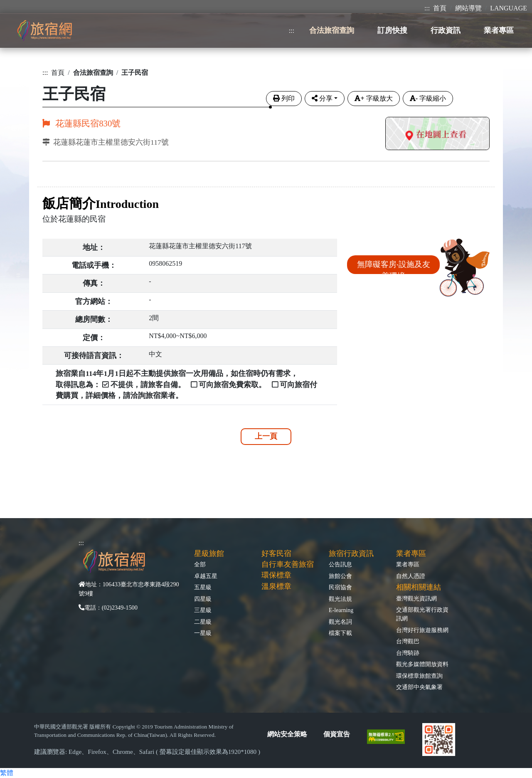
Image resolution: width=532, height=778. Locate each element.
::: (427, 8)
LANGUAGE (509, 8)
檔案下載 (340, 633)
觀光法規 (340, 599)
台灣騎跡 (408, 653)
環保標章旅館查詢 (419, 676)
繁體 (7, 773)
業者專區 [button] (499, 30)
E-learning (341, 610)
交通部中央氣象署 (419, 687)
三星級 (203, 610)
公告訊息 (340, 564)
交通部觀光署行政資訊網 (422, 614)
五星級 (203, 587)
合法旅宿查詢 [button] (332, 30)
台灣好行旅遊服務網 (422, 630)
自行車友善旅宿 (288, 564)
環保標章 (276, 575)
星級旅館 (209, 553)
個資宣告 (337, 734)
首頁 (440, 8)
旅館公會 (340, 576)
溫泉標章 (276, 586)
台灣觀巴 (408, 641)
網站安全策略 (287, 734)
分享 (322, 98)
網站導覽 (468, 8)
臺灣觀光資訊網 (416, 598)
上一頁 (266, 436)
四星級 (203, 599)
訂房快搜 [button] (392, 30)
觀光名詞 (340, 622)
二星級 (203, 622)
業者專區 (408, 564)
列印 (284, 98)
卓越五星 (206, 576)
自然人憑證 (411, 576)
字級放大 (373, 98)
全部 (200, 564)
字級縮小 (428, 98)
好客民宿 (276, 553)
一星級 (203, 633)
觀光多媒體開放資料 (422, 664)
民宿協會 (340, 587)
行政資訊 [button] (446, 30)
